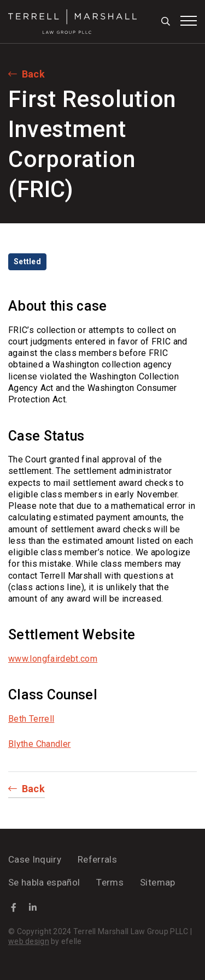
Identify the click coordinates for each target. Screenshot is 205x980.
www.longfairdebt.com (53, 659)
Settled (27, 262)
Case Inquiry (35, 859)
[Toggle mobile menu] (189, 21)
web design (29, 941)
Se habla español (44, 882)
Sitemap (157, 882)
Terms (110, 882)
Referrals (97, 859)
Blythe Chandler (39, 744)
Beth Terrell (31, 719)
